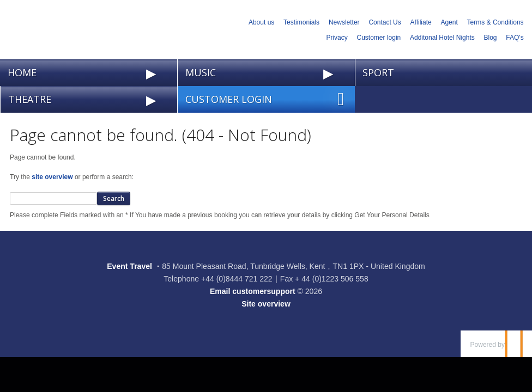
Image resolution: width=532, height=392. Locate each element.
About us (261, 22)
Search (114, 198)
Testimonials (301, 22)
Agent (449, 22)
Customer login (379, 38)
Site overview (266, 304)
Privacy (337, 38)
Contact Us (385, 22)
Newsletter (344, 22)
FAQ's (515, 38)
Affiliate (421, 22)
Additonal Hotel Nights (442, 38)
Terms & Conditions (495, 22)
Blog (491, 38)
